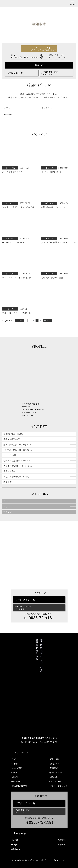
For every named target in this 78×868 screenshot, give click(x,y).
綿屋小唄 (8, 482)
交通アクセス (56, 762)
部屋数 (51, 55)
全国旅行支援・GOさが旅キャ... (18, 444)
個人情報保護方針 (20, 781)
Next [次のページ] (46, 320)
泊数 (41, 55)
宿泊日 (13, 55)
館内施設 (16, 777)
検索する (39, 65)
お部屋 (15, 774)
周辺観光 (54, 766)
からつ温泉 (17, 766)
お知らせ (54, 774)
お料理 (15, 770)
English (16, 838)
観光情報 (8, 114)
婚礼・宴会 (55, 759)
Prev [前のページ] (21, 320)
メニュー (73, 4)
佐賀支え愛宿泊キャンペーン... (18, 460)
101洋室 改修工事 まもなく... (18, 450)
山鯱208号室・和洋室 (13, 434)
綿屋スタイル (56, 770)
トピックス (46, 108)
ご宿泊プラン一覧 (15, 73)
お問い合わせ (56, 777)
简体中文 (16, 842)
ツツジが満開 (10, 455)
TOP (14, 759)
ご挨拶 (15, 762)
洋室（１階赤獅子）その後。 (17, 476)
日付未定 (35, 57)
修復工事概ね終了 (12, 439)
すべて (6, 108)
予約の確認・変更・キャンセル (51, 73)
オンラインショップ (59, 781)
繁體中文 (63, 834)
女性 (62, 55)
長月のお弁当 (10, 471)
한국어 (62, 838)
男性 (57, 55)
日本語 (15, 834)
